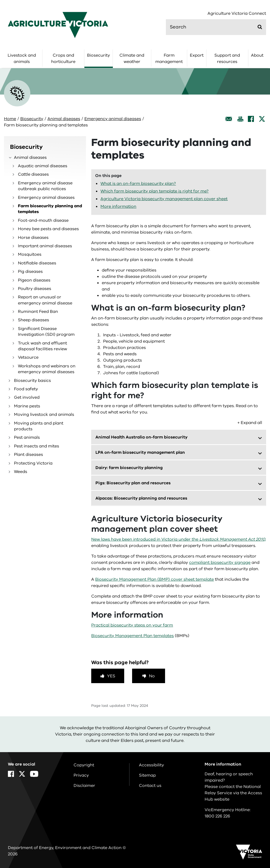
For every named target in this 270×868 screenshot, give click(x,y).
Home (10, 119)
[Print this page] (240, 119)
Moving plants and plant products (39, 426)
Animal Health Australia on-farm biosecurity (141, 437)
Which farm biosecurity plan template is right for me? (155, 191)
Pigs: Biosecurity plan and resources (133, 483)
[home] (58, 25)
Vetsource (28, 357)
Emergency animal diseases (113, 119)
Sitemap (147, 775)
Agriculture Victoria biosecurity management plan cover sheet (164, 199)
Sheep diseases (33, 320)
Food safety (26, 389)
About (257, 55)
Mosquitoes (30, 254)
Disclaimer (84, 786)
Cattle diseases (33, 174)
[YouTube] (34, 774)
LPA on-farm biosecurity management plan (140, 452)
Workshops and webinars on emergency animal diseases (47, 369)
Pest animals (27, 437)
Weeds (21, 472)
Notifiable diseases (37, 263)
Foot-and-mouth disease (43, 220)
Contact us (150, 786)
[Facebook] (251, 119)
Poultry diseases (35, 289)
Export (197, 55)
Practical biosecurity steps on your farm (132, 625)
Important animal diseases (45, 246)
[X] (262, 119)
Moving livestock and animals (44, 415)
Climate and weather (132, 58)
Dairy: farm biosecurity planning (129, 468)
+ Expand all (250, 423)
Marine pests (27, 406)
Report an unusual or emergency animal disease (45, 300)
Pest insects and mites (37, 446)
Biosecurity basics (32, 381)
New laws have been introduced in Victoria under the (179, 539)
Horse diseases (33, 238)
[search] (216, 27)
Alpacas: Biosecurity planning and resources (141, 498)
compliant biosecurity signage (220, 563)
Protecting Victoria (33, 463)
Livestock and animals (22, 58)
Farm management (169, 58)
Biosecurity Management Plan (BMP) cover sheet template (155, 579)
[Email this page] (229, 119)
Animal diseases (64, 119)
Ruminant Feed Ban (38, 312)
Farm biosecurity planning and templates (50, 209)
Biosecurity (98, 55)
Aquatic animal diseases (43, 166)
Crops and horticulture (63, 58)
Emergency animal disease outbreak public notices (45, 186)
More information (118, 206)
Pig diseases (30, 272)
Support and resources (227, 58)
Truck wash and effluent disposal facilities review (42, 346)
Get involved (27, 397)
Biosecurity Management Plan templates (132, 636)
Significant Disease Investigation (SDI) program (46, 332)
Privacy (81, 775)
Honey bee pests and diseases (48, 229)
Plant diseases (28, 455)
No (152, 676)
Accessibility (151, 765)
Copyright (84, 765)
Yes (111, 676)
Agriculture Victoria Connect (237, 14)
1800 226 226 (217, 816)
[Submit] (260, 27)
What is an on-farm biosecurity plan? (138, 184)
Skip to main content (0, 0)
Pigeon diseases (34, 280)
